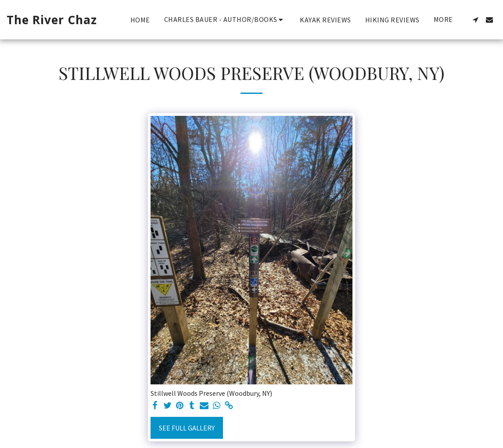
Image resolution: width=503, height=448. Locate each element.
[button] (225, 20)
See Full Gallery (187, 428)
